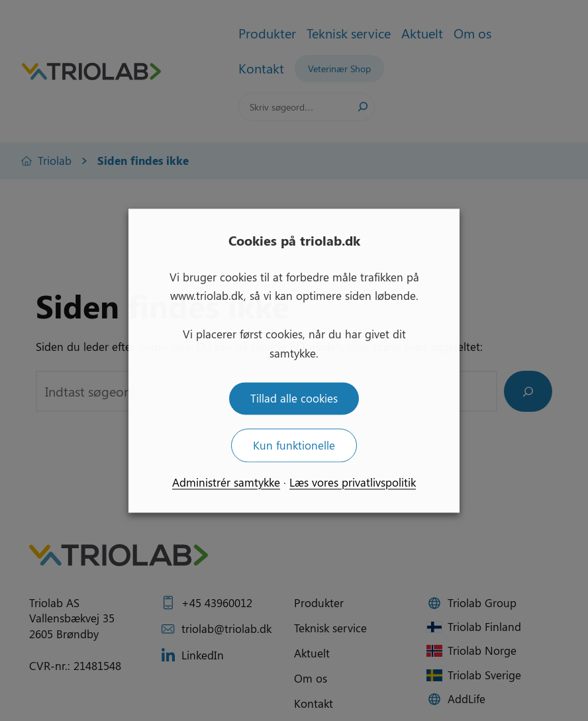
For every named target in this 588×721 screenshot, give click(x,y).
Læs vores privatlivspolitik (353, 482)
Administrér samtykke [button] (226, 482)
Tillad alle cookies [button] (294, 398)
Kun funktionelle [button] (294, 445)
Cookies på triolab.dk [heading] (294, 240)
